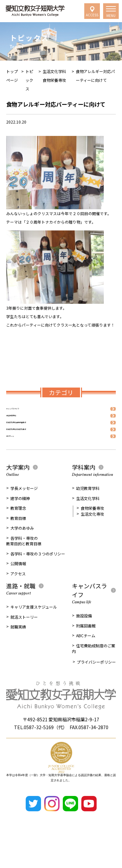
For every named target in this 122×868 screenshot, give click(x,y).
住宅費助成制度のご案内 (94, 673)
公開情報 (18, 588)
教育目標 (18, 542)
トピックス (29, 80)
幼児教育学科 (18, 423)
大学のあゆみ (22, 552)
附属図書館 (86, 650)
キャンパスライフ (22, 411)
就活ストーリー (24, 641)
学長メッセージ (24, 512)
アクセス (18, 598)
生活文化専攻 (92, 538)
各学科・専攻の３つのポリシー (38, 578)
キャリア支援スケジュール (34, 631)
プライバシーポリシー (96, 686)
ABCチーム (16, 458)
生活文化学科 (88, 522)
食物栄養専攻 (92, 532)
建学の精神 (20, 522)
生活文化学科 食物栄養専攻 (30, 435)
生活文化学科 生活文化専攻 (30, 446)
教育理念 (18, 532)
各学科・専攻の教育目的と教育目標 (24, 565)
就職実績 (18, 651)
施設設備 (84, 640)
